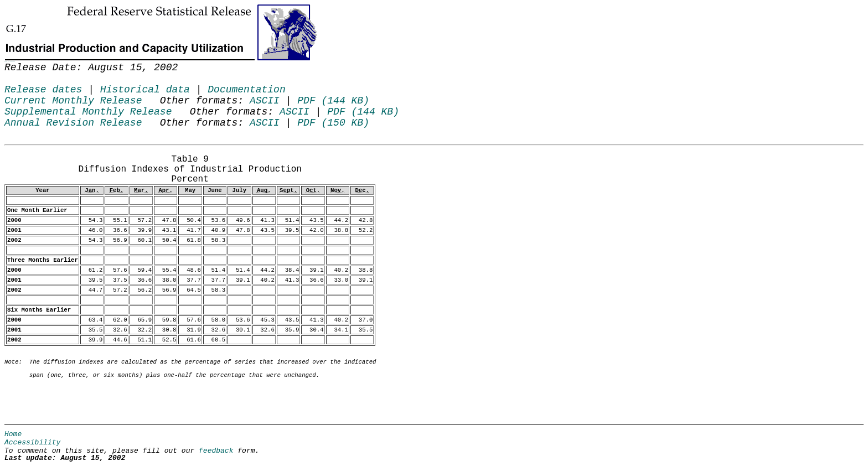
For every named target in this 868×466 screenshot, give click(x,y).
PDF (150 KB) (333, 123)
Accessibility (32, 442)
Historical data (145, 90)
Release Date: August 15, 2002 (33, 152)
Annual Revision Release (73, 123)
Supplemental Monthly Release (88, 112)
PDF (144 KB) (333, 101)
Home (13, 434)
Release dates (43, 90)
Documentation (246, 90)
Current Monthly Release (73, 101)
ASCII (265, 101)
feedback (216, 451)
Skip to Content (10, 61)
